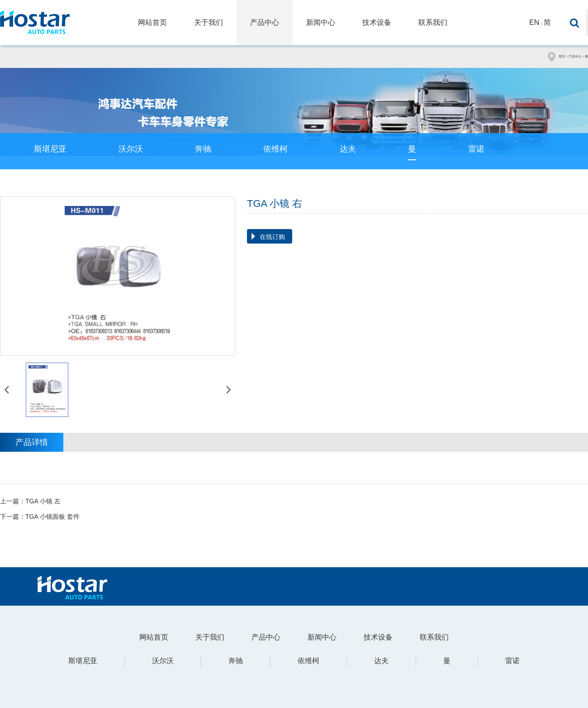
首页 (562, 56)
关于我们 (209, 22)
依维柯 (275, 149)
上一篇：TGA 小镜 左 (30, 501)
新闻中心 (321, 22)
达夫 (348, 149)
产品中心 (265, 22)
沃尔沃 (131, 149)
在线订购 (272, 237)
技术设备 (377, 22)
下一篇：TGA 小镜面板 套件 (40, 517)
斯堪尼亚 (50, 149)
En (534, 22)
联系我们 (433, 22)
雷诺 (476, 149)
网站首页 (152, 22)
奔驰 (203, 149)
